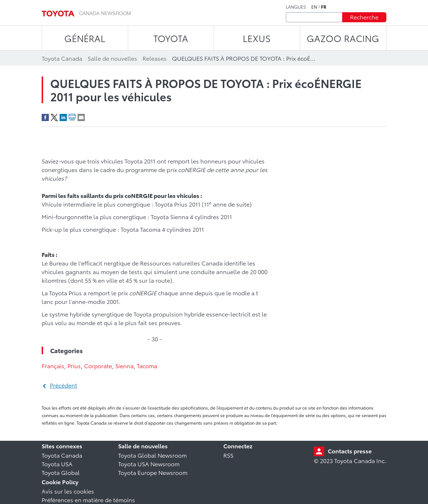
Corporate (98, 366)
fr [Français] (324, 7)
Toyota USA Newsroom (149, 464)
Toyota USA (57, 464)
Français (53, 366)
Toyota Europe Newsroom (153, 472)
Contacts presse (350, 451)
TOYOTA (171, 38)
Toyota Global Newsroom (152, 455)
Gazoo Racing (343, 38)
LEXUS (257, 38)
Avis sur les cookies (68, 491)
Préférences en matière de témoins (88, 500)
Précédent (64, 385)
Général (85, 38)
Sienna (124, 366)
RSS (228, 455)
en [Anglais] (314, 7)
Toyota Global (61, 472)
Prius (74, 366)
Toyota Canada (62, 455)
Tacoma (147, 366)
